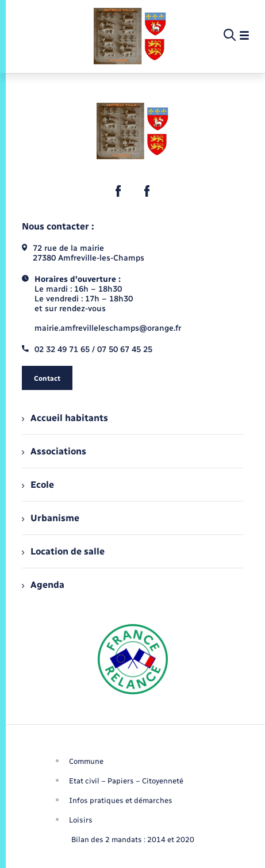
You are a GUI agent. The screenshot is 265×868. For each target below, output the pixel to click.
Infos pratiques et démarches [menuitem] (121, 800)
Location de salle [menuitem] (63, 551)
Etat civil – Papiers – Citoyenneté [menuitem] (126, 781)
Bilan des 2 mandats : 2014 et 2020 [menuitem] (133, 840)
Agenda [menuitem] (43, 585)
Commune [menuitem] (86, 761)
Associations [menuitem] (54, 451)
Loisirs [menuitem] (81, 820)
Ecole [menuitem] (38, 485)
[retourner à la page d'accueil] (130, 36)
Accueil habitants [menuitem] (65, 418)
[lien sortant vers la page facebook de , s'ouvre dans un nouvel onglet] (118, 191)
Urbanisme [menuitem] (51, 518)
